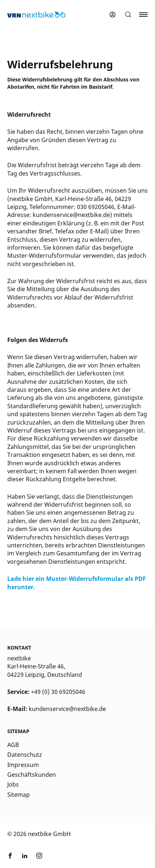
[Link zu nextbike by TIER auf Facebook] (10, 857)
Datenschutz (25, 755)
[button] (128, 15)
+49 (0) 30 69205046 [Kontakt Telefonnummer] (58, 692)
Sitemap (19, 795)
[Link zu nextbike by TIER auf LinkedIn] (25, 857)
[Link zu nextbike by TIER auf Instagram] (39, 857)
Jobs (13, 784)
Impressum (23, 765)
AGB (13, 745)
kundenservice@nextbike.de (67, 709)
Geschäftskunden (32, 775)
